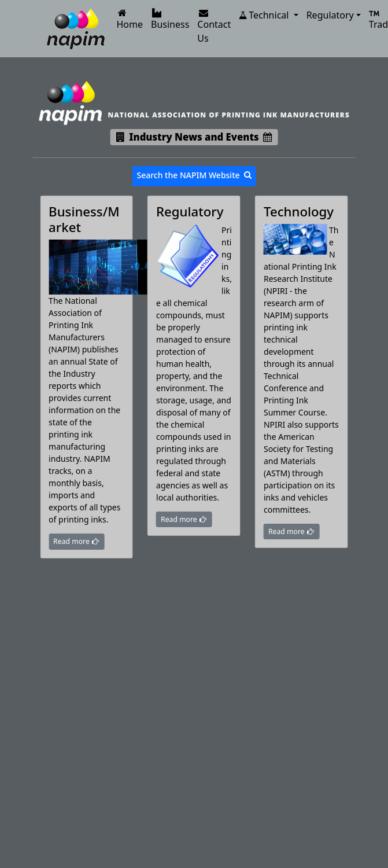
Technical (265, 15)
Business (170, 19)
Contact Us (214, 26)
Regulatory (330, 15)
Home (130, 19)
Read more (76, 541)
